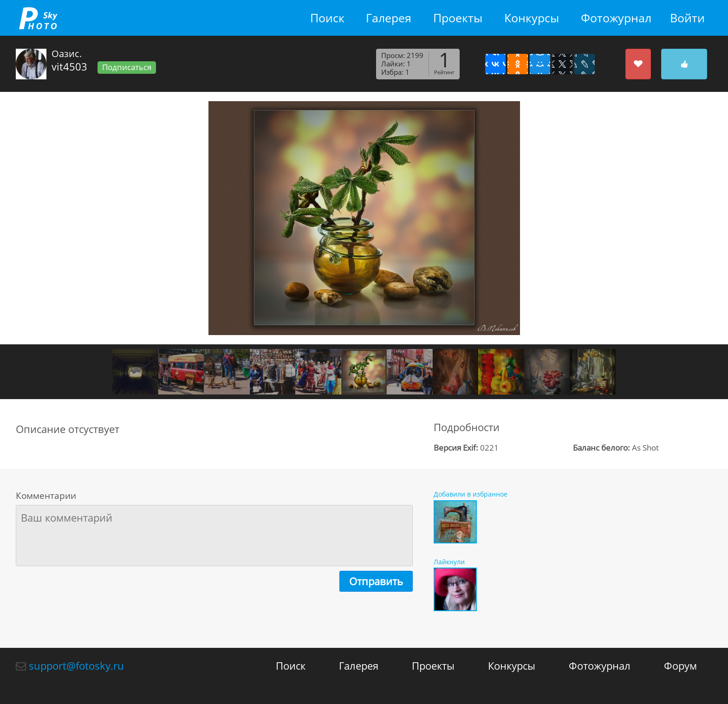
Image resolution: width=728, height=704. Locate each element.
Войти (687, 18)
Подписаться (127, 67)
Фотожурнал (616, 18)
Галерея (389, 18)
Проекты (458, 18)
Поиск (327, 18)
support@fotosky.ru (76, 665)
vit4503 (69, 66)
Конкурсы (532, 18)
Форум (680, 665)
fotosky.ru (38, 18)
